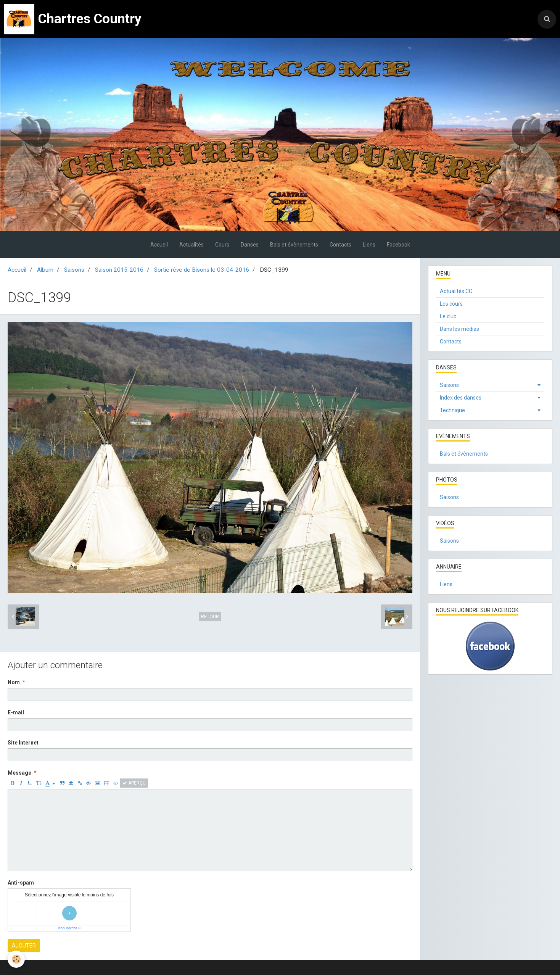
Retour (210, 617)
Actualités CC (456, 291)
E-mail (16, 712)
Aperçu (134, 783)
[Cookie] (16, 959)
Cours (222, 245)
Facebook (398, 245)
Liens (369, 245)
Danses (250, 245)
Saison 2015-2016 (119, 270)
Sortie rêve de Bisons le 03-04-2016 (202, 270)
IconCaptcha (68, 928)
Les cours (451, 304)
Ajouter (24, 946)
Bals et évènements (294, 245)
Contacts (340, 245)
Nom (14, 682)
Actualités (191, 245)
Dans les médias (459, 329)
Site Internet (23, 743)
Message (19, 773)
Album (45, 270)
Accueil (159, 245)
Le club (448, 316)
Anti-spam (21, 883)
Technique (452, 410)
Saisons (74, 270)
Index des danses (461, 398)
